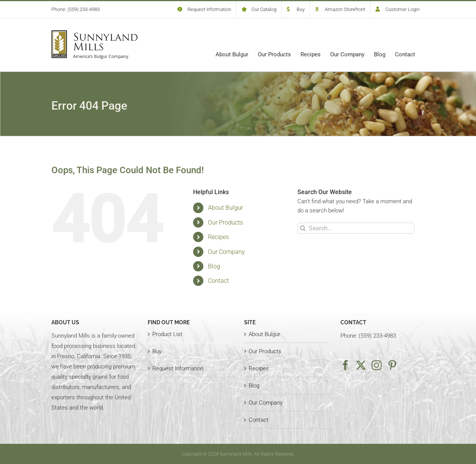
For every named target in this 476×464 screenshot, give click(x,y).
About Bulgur (225, 208)
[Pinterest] (392, 365)
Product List (167, 334)
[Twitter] (361, 365)
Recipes (218, 237)
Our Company (226, 252)
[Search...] (356, 228)
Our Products (225, 222)
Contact (218, 281)
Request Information (178, 368)
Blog (214, 266)
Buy (157, 351)
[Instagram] (377, 365)
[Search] (303, 228)
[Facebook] (345, 365)
